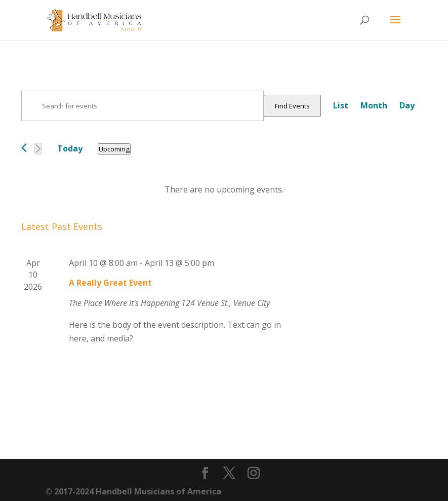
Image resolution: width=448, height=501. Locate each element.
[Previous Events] (24, 148)
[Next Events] (38, 149)
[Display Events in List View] (341, 106)
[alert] (224, 190)
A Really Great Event (110, 283)
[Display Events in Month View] (374, 106)
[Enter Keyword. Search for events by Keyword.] (142, 106)
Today (70, 148)
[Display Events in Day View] (407, 106)
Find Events (292, 106)
